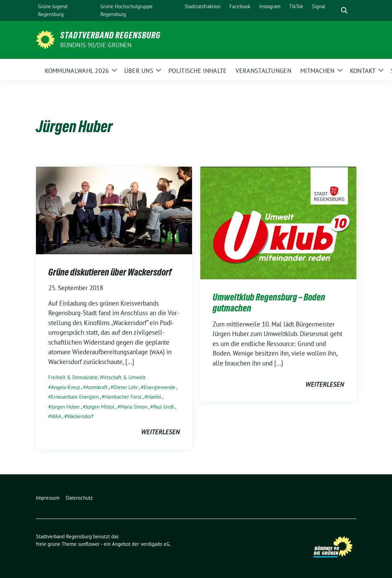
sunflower (89, 544)
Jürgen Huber (65, 407)
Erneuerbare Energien (75, 397)
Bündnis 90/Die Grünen (96, 45)
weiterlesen (160, 432)
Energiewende (160, 387)
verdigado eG (155, 544)
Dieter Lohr (126, 387)
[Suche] (334, 10)
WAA (56, 416)
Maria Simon (134, 407)
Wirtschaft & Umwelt (123, 377)
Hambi (154, 397)
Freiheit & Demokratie (73, 377)
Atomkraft (97, 387)
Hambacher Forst (123, 397)
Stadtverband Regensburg (110, 35)
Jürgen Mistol (100, 407)
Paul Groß (163, 407)
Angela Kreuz (66, 387)
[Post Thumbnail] (114, 209)
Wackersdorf (80, 416)
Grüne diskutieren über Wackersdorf (110, 272)
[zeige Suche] (344, 10)
